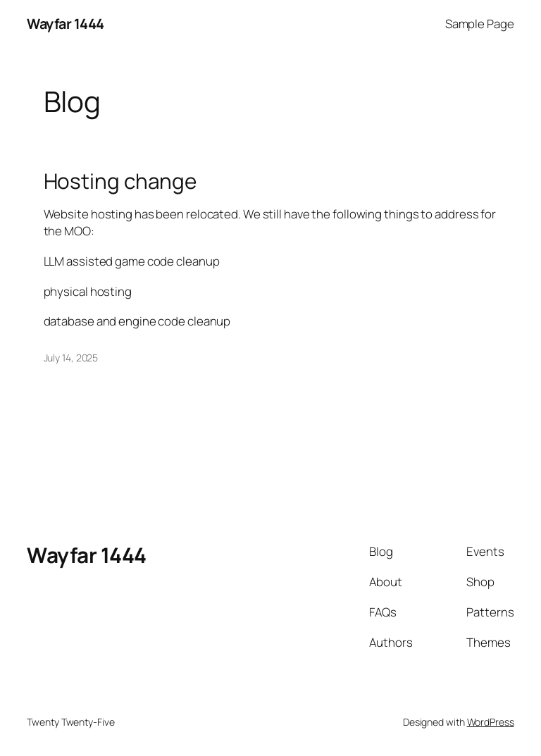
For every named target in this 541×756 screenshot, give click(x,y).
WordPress (491, 722)
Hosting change (120, 181)
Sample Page (480, 24)
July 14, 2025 (71, 358)
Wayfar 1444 (66, 24)
